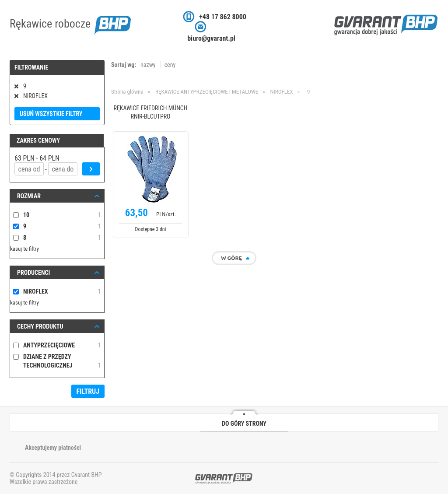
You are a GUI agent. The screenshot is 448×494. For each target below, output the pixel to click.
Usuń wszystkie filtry (51, 114)
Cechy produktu (40, 326)
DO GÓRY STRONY (244, 424)
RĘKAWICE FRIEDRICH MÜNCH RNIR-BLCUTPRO (150, 112)
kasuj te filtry (24, 249)
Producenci (33, 273)
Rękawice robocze (70, 24)
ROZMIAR (29, 196)
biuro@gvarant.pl (211, 38)
